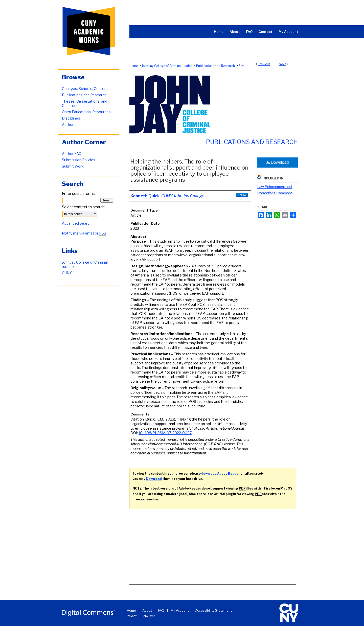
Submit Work (73, 166)
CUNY (67, 273)
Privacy (132, 616)
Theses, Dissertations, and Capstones (85, 103)
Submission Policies (79, 160)
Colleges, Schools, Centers (85, 89)
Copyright (148, 616)
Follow (242, 195)
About (147, 610)
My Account (180, 610)
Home (134, 66)
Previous (264, 64)
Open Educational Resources (86, 112)
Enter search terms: (79, 193)
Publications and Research (215, 66)
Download (277, 162)
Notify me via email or (84, 233)
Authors (69, 124)
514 (241, 66)
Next (282, 64)
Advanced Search (77, 223)
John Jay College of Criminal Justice (167, 66)
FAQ (161, 610)
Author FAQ (72, 154)
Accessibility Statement (213, 610)
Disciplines (71, 118)
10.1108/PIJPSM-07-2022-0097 (165, 433)
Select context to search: (84, 207)
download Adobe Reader (221, 473)
